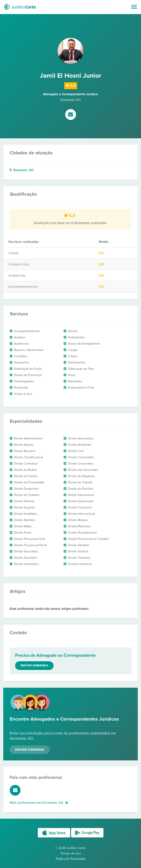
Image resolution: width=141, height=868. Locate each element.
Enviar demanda (34, 666)
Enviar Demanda (30, 750)
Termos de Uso (71, 853)
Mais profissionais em (39, 803)
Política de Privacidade (71, 859)
